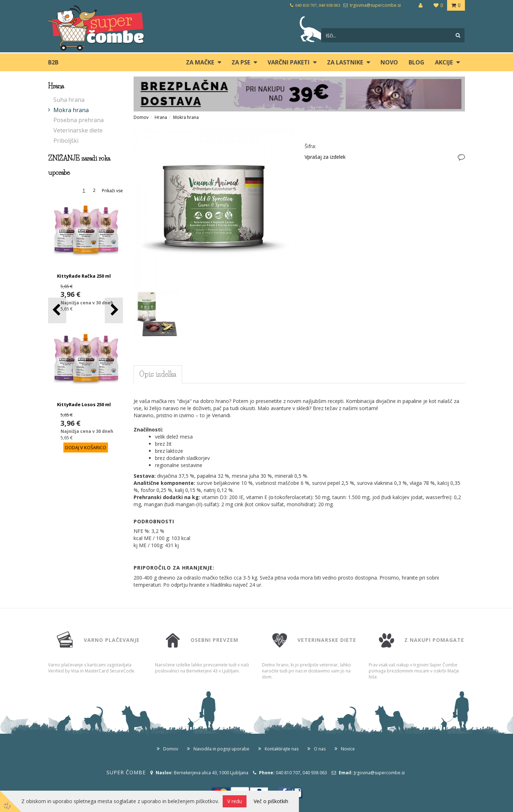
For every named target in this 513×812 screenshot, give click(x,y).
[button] (114, 310)
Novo (389, 62)
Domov (141, 117)
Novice (348, 749)
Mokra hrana (71, 110)
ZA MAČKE (200, 62)
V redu (235, 801)
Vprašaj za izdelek (325, 157)
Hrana (161, 117)
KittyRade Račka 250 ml (84, 276)
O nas (320, 749)
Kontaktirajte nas (282, 749)
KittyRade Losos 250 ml (84, 404)
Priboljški (66, 141)
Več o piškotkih (271, 801)
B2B (53, 62)
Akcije (444, 62)
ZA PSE (241, 62)
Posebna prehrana (79, 120)
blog (416, 62)
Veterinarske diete (78, 130)
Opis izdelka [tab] (158, 374)
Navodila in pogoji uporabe (221, 749)
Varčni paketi (289, 62)
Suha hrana (69, 100)
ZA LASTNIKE (345, 62)
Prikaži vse (112, 191)
